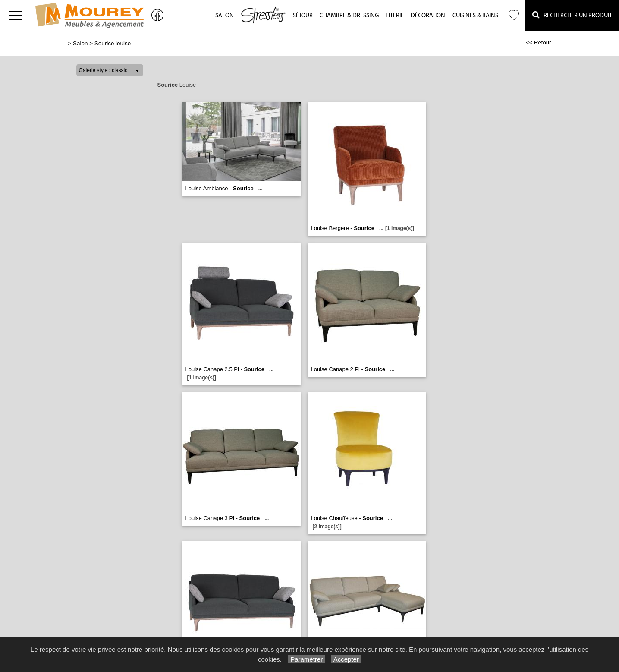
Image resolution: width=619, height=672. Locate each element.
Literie (395, 16)
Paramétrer (306, 659)
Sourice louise (113, 43)
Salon (225, 16)
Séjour (303, 16)
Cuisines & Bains (475, 16)
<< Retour (539, 43)
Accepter (346, 659)
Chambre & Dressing (349, 16)
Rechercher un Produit (572, 15)
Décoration (428, 16)
